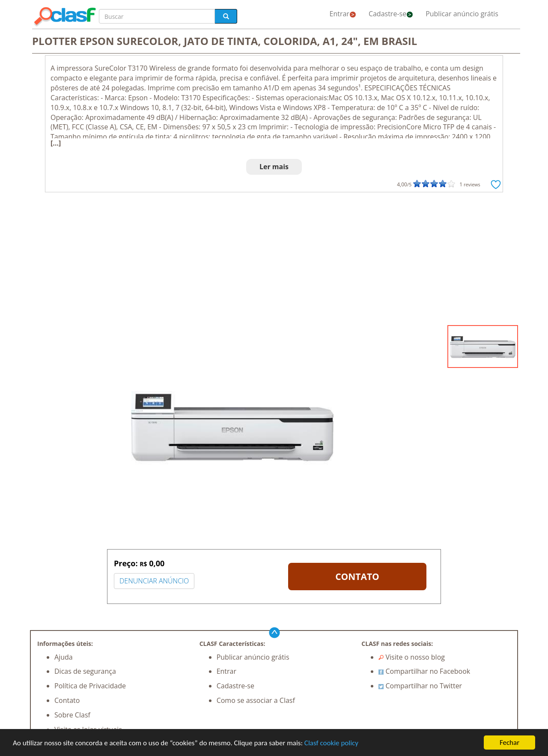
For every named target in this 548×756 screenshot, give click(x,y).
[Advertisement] (274, 261)
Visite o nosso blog (412, 657)
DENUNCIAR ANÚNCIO (154, 581)
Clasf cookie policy (331, 744)
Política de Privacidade (90, 686)
